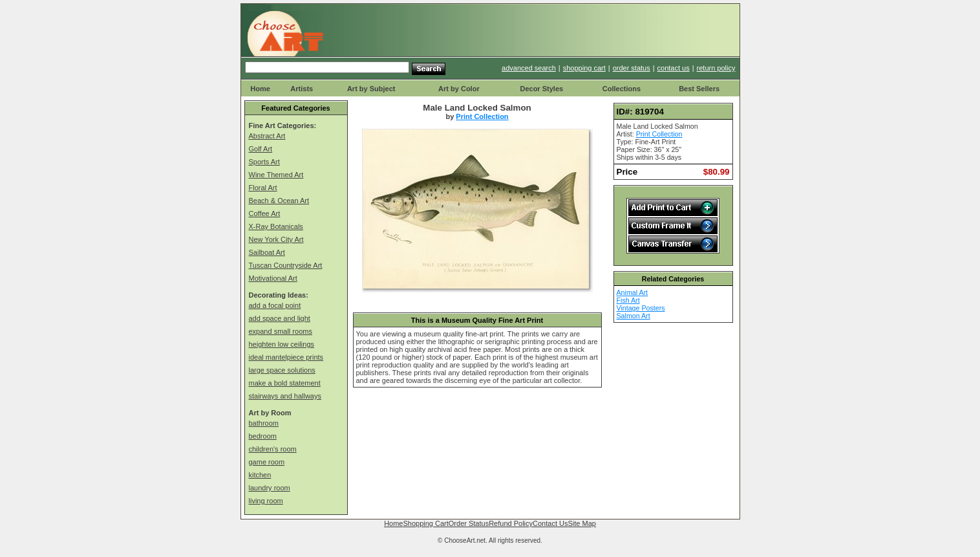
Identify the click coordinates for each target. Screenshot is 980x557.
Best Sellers (699, 89)
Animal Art (633, 292)
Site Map (581, 523)
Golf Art (261, 149)
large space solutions (282, 370)
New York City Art (276, 239)
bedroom (263, 436)
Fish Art (628, 300)
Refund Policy (511, 523)
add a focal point (275, 305)
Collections (622, 89)
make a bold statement (285, 383)
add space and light (280, 318)
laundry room (270, 488)
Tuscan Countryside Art (286, 265)
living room (266, 501)
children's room (273, 449)
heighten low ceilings (282, 344)
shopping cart (584, 68)
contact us (674, 68)
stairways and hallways (285, 396)
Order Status (469, 523)
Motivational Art (273, 278)
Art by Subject (371, 89)
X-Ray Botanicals (276, 226)
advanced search (529, 68)
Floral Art (263, 188)
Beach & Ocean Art (279, 201)
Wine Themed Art (276, 175)
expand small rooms (281, 331)
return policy (716, 68)
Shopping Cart (425, 523)
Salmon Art (634, 316)
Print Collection (482, 116)
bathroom (264, 423)
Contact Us (550, 523)
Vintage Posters (641, 308)
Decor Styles (541, 89)
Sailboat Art (267, 252)
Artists (302, 89)
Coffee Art (265, 213)
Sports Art (264, 162)
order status (632, 68)
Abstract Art (267, 136)
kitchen (260, 475)
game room (267, 462)
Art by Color (459, 89)
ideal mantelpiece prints (286, 357)
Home (260, 89)
